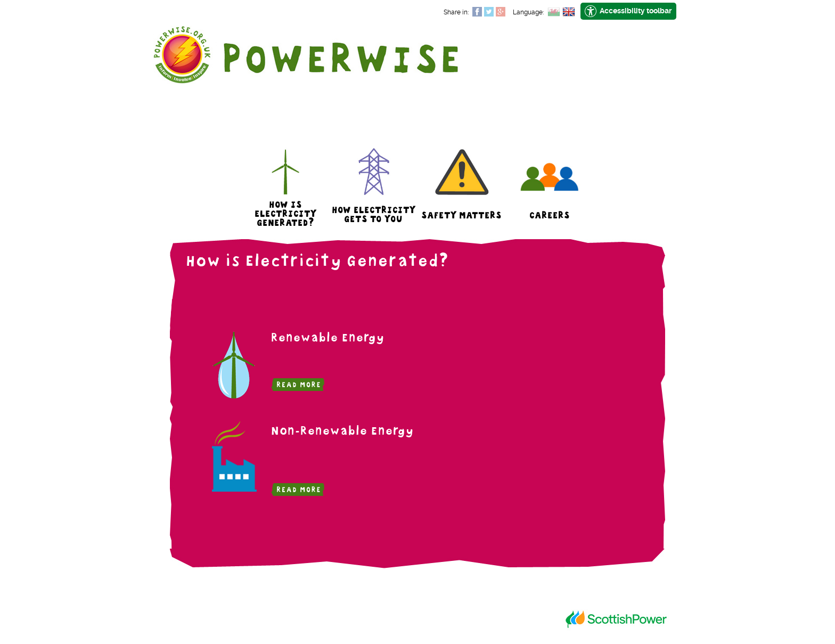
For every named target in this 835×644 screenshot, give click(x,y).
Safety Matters (461, 217)
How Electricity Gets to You (374, 216)
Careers (550, 217)
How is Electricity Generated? (285, 215)
